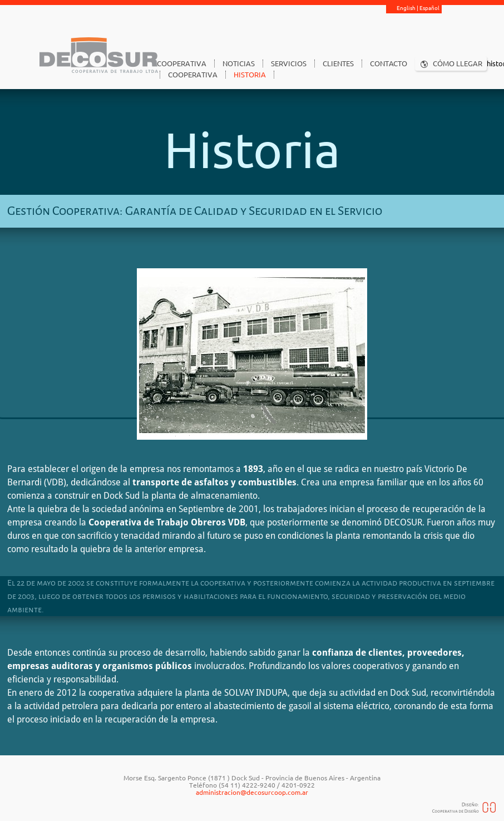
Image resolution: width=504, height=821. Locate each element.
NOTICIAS (239, 63)
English (406, 8)
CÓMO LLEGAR (458, 63)
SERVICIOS (289, 63)
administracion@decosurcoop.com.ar (252, 792)
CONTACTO (389, 63)
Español (429, 8)
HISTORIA (250, 75)
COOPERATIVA (182, 63)
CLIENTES (338, 63)
